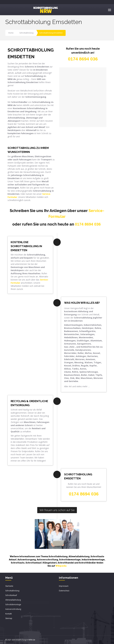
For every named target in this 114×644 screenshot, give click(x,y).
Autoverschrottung (13, 609)
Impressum (64, 586)
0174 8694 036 (88, 224)
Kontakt (9, 614)
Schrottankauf (11, 595)
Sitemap (9, 618)
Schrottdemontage (13, 604)
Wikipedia (61, 566)
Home (11, 33)
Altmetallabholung (13, 600)
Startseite (9, 586)
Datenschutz (64, 591)
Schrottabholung (26, 33)
